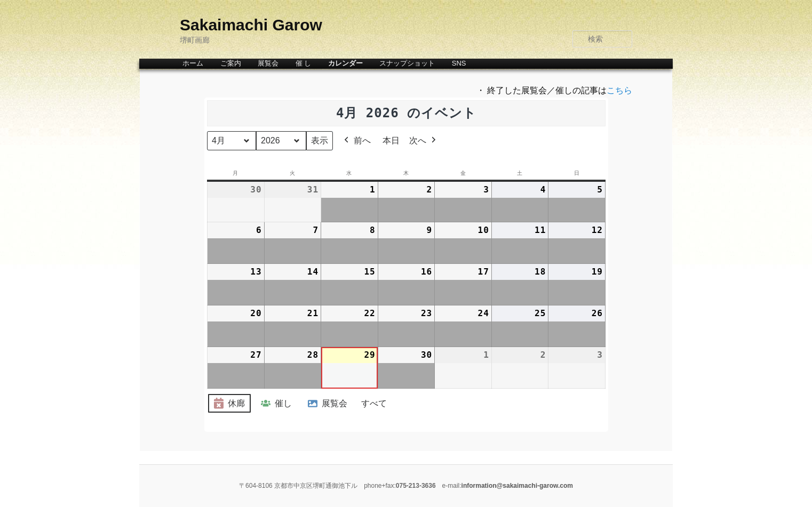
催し (275, 404)
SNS (459, 63)
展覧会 (268, 63)
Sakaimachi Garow (251, 25)
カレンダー (345, 63)
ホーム (193, 63)
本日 (391, 140)
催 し (304, 63)
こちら (619, 90)
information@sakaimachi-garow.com (517, 486)
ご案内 (231, 63)
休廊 (228, 404)
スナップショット (407, 63)
